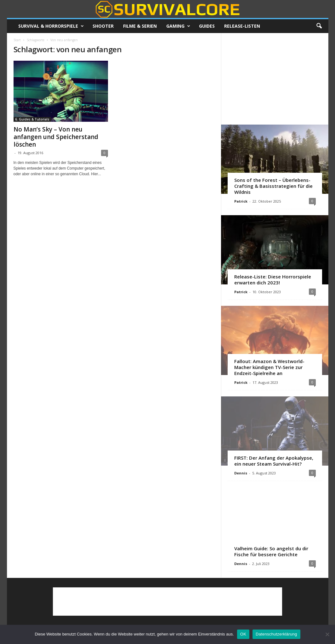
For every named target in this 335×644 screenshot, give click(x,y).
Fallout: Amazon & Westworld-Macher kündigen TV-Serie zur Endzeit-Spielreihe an (269, 367)
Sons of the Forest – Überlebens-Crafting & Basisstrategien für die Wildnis (273, 186)
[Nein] (327, 634)
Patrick (241, 201)
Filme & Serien (140, 26)
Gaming (178, 26)
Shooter (103, 26)
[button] (319, 26)
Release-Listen (242, 26)
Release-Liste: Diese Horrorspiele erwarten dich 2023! (273, 280)
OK (243, 634)
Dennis (241, 473)
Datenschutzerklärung (276, 634)
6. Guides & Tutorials (32, 119)
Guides (207, 26)
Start (17, 40)
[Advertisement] (275, 79)
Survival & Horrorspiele (51, 26)
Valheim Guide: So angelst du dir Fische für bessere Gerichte (271, 551)
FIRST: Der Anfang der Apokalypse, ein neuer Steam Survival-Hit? (274, 461)
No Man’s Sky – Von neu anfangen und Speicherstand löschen (56, 137)
